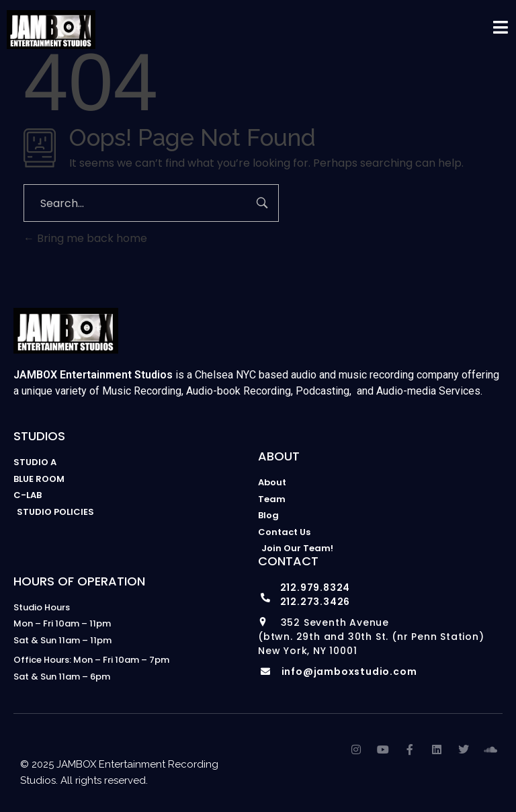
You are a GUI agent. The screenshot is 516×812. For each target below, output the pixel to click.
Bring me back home (85, 238)
